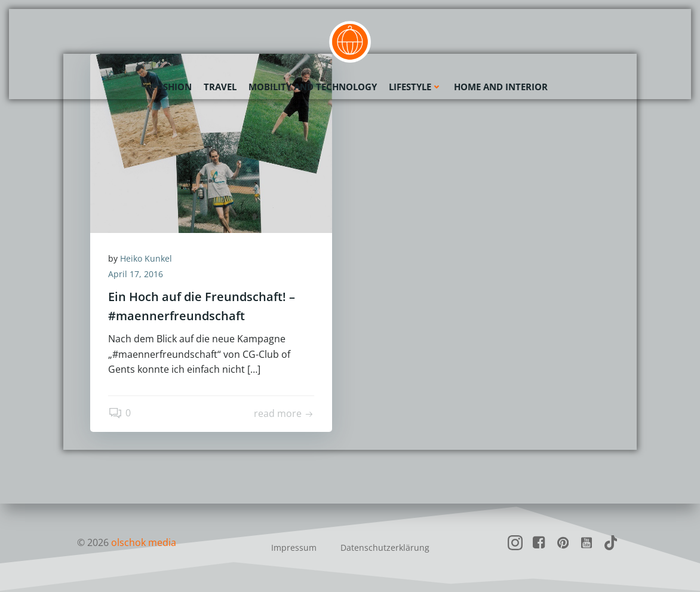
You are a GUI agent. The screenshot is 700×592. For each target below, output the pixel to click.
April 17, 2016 (136, 274)
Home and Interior (501, 87)
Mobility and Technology (313, 87)
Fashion (172, 87)
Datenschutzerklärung (385, 547)
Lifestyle (415, 87)
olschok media (144, 542)
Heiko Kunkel (146, 258)
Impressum (294, 547)
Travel (220, 87)
